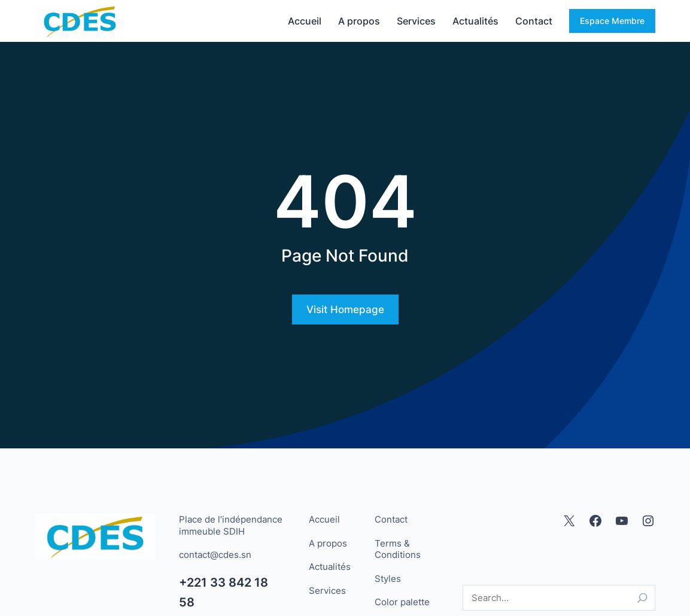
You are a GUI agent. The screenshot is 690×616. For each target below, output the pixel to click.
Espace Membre (612, 21)
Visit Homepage (345, 309)
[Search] (642, 598)
